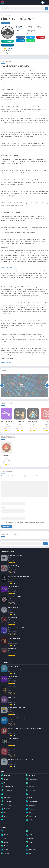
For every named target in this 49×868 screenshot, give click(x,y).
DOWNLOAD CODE (7, 362)
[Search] (24, 8)
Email (3, 507)
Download (7, 41)
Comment (4, 479)
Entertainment (13, 16)
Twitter (30, 37)
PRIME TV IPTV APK (6, 267)
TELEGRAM (6, 45)
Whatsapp (30, 41)
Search (45, 544)
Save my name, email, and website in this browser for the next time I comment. (24, 523)
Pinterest (40, 37)
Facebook (20, 37)
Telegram (20, 41)
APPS (7, 16)
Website (3, 515)
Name (3, 500)
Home (3, 16)
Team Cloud (19, 28)
